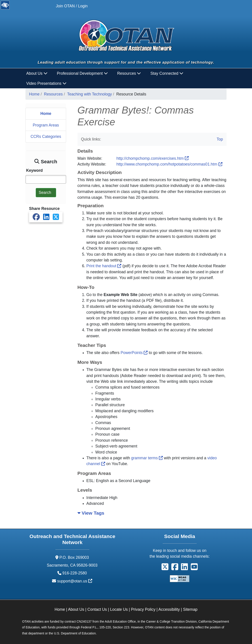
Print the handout (104, 266)
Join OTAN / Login (72, 6)
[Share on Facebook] (36, 217)
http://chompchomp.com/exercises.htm (153, 158)
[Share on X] (56, 217)
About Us (76, 609)
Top (220, 139)
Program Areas (46, 125)
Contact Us (97, 609)
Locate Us (119, 609)
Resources (53, 94)
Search (45, 193)
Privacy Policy (143, 609)
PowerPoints (134, 353)
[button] (165, 568)
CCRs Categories (46, 137)
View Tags (91, 513)
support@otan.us (75, 581)
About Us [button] (37, 73)
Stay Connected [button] (167, 73)
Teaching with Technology (90, 94)
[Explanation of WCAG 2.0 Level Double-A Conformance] (180, 578)
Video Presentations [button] (46, 83)
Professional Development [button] (82, 73)
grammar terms (147, 458)
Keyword (34, 170)
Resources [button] (129, 73)
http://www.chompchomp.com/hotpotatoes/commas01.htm (169, 164)
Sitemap (190, 609)
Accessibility (169, 609)
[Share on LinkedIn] (46, 217)
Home (34, 94)
